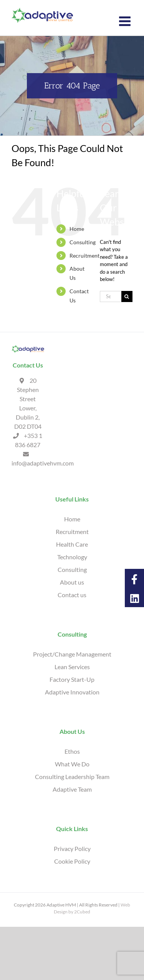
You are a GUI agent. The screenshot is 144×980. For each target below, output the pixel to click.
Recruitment (84, 256)
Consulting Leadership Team (72, 777)
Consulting (83, 242)
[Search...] (111, 296)
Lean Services (72, 667)
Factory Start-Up (72, 679)
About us (72, 582)
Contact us (72, 595)
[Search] (127, 296)
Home (77, 229)
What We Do (72, 764)
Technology (72, 557)
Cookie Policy (72, 861)
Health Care (72, 544)
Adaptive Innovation (72, 692)
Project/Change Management (72, 654)
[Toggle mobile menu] (126, 21)
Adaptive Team (72, 789)
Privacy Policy (72, 849)
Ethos (72, 751)
